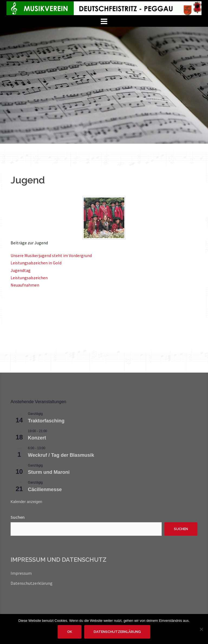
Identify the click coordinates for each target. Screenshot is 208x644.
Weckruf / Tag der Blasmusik (61, 455)
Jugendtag (21, 270)
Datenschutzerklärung (32, 583)
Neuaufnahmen (25, 285)
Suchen (18, 517)
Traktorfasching (46, 421)
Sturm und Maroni (49, 472)
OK (70, 632)
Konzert (37, 438)
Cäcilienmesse (45, 489)
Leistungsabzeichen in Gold (36, 263)
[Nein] (201, 629)
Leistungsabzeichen (29, 278)
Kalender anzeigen (26, 502)
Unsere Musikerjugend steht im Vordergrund (51, 255)
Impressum (21, 573)
